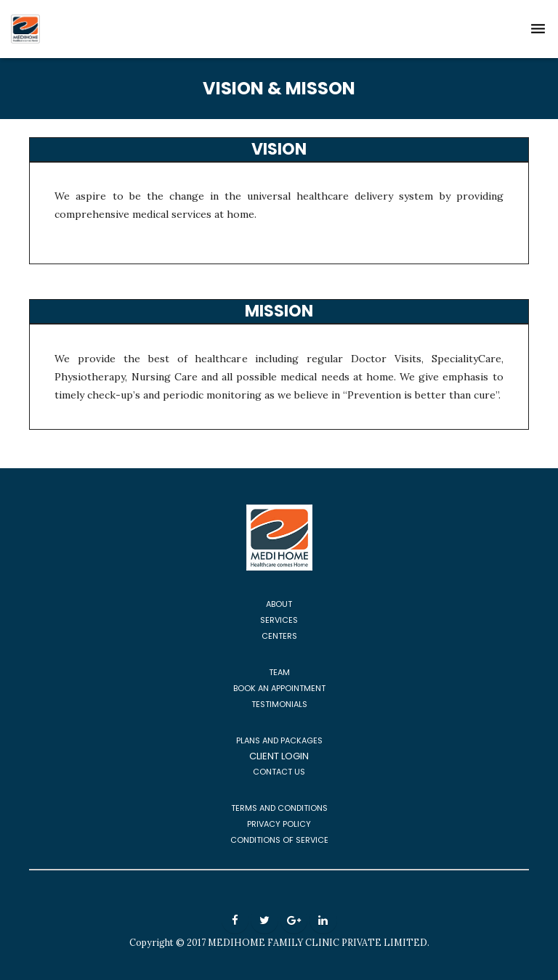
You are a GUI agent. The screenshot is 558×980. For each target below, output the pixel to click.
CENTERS (279, 636)
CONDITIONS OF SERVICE (279, 840)
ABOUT (279, 604)
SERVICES (279, 620)
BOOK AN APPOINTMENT (279, 688)
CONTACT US (279, 772)
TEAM (279, 672)
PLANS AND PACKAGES (279, 740)
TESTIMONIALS (279, 704)
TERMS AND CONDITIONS (279, 808)
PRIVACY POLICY (279, 824)
